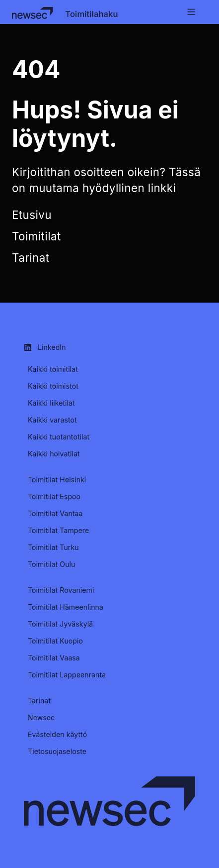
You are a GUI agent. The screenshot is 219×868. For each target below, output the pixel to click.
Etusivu (32, 215)
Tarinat (31, 258)
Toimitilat (36, 236)
